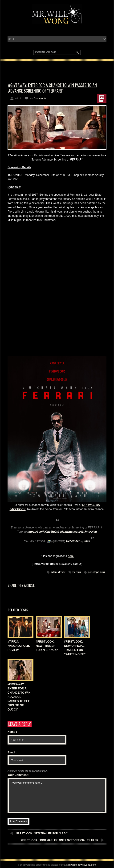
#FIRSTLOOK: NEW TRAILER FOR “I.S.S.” (42, 833)
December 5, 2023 (78, 541)
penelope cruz (97, 572)
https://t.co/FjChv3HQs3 (43, 532)
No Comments (38, 98)
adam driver (58, 572)
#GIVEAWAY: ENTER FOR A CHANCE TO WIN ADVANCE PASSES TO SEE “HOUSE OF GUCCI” (19, 697)
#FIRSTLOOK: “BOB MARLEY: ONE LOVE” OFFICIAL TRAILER (60, 840)
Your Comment (18, 775)
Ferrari (77, 572)
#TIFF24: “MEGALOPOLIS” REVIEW (19, 646)
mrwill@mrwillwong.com (82, 865)
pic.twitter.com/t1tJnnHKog (79, 532)
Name (12, 732)
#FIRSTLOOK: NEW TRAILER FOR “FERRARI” (47, 646)
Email (12, 752)
